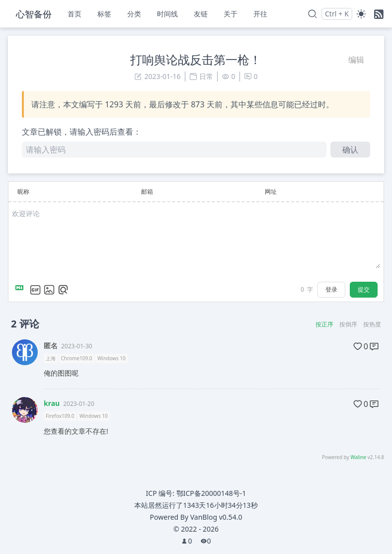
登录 (331, 289)
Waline (358, 457)
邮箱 (147, 192)
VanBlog (216, 517)
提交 (364, 289)
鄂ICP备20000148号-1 (211, 493)
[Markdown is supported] (21, 290)
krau (52, 403)
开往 (260, 14)
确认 (350, 150)
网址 (271, 192)
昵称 (23, 192)
